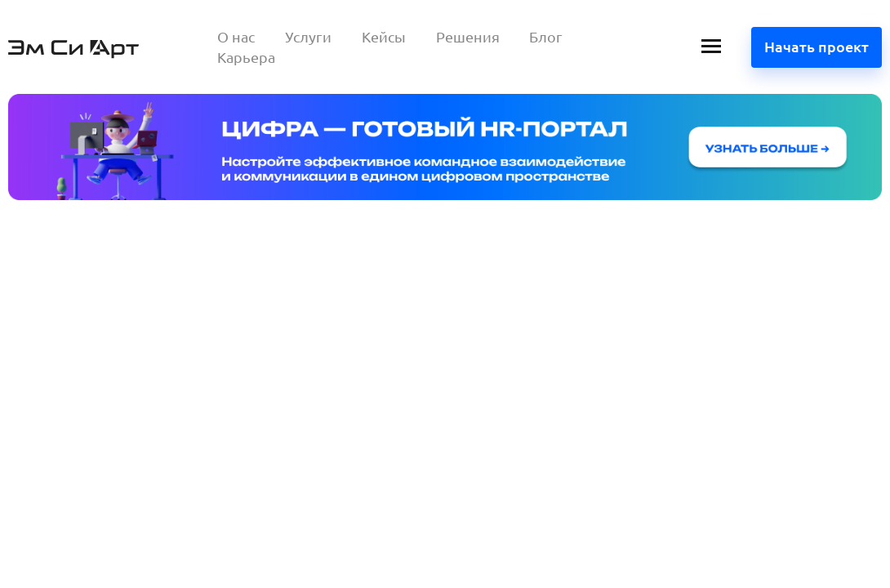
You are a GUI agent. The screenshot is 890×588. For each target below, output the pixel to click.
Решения (468, 37)
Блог (546, 37)
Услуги (308, 37)
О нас (236, 37)
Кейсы (384, 37)
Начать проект (817, 47)
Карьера (246, 57)
